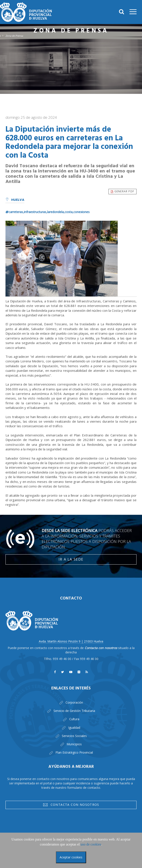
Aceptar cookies (71, 857)
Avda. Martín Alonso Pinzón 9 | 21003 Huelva (71, 641)
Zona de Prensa (14, 36)
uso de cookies (91, 844)
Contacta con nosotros (71, 805)
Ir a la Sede (71, 559)
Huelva (15, 200)
